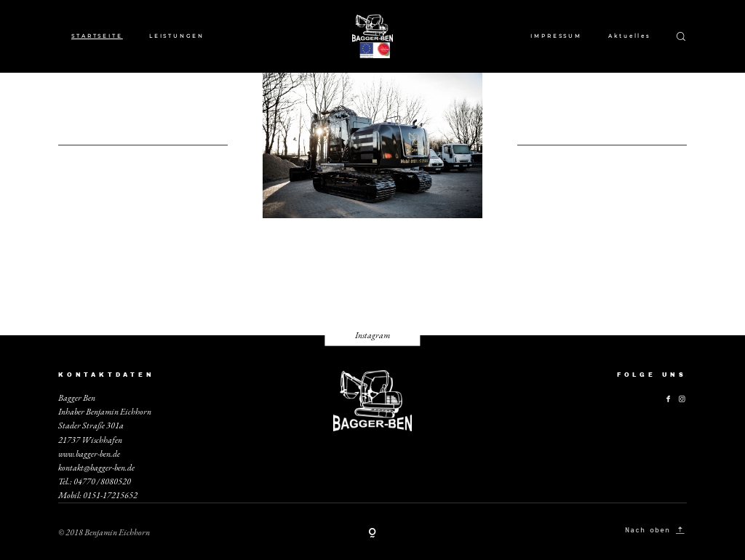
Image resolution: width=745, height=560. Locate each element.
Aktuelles (629, 36)
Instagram (372, 335)
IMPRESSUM (556, 36)
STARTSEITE (97, 36)
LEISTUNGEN (177, 36)
